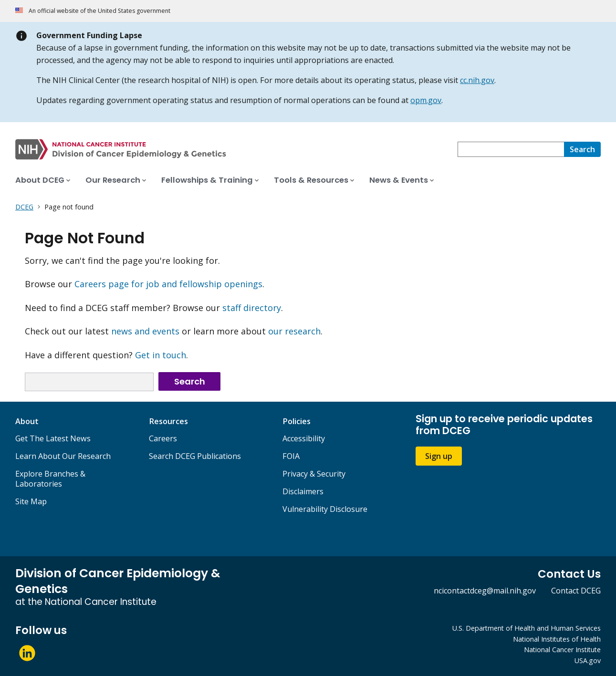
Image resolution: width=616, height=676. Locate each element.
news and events (145, 331)
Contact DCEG (576, 591)
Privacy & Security (314, 474)
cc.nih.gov (477, 80)
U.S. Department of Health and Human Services (527, 628)
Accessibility (304, 438)
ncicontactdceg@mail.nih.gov (485, 591)
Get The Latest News (53, 438)
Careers (163, 438)
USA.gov (588, 660)
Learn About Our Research (63, 456)
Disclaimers (303, 491)
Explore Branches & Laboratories (50, 479)
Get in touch (161, 355)
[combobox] (511, 149)
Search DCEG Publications (195, 456)
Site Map (31, 501)
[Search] (582, 149)
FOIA (291, 456)
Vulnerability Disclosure (325, 509)
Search (190, 381)
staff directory (252, 308)
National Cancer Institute (562, 650)
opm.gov (426, 100)
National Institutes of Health (557, 639)
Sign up (439, 456)
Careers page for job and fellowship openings (168, 284)
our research (294, 331)
